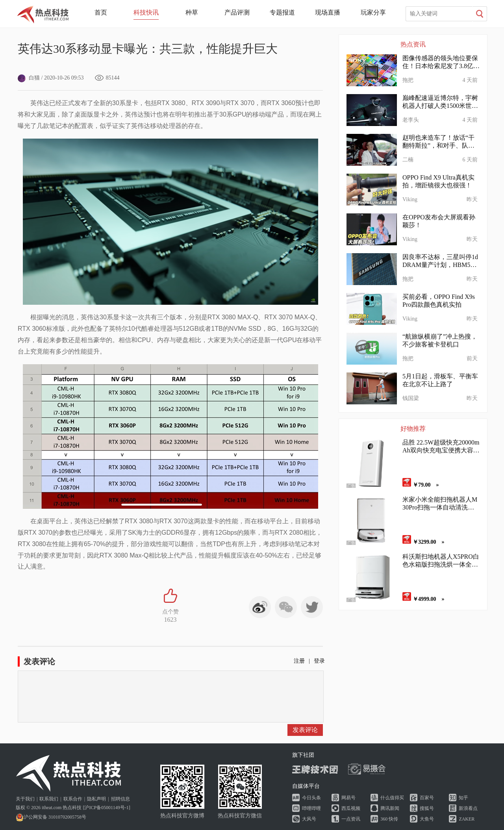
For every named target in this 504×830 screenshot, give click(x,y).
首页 (101, 12)
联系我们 (49, 799)
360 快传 (389, 819)
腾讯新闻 (390, 808)
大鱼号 (427, 819)
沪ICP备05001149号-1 (106, 808)
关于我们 (25, 799)
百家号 (427, 798)
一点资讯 (351, 819)
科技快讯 (146, 12)
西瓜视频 (351, 808)
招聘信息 (120, 799)
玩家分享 (373, 12)
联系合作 (73, 799)
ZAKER (467, 819)
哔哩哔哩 (311, 808)
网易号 (348, 798)
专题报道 (282, 12)
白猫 (29, 78)
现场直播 (328, 12)
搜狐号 (427, 808)
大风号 (309, 819)
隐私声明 (96, 799)
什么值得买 (392, 798)
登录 (319, 661)
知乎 (463, 798)
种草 (192, 12)
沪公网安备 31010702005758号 (51, 817)
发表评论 (305, 730)
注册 (299, 661)
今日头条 (311, 798)
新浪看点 (468, 808)
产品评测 (237, 12)
